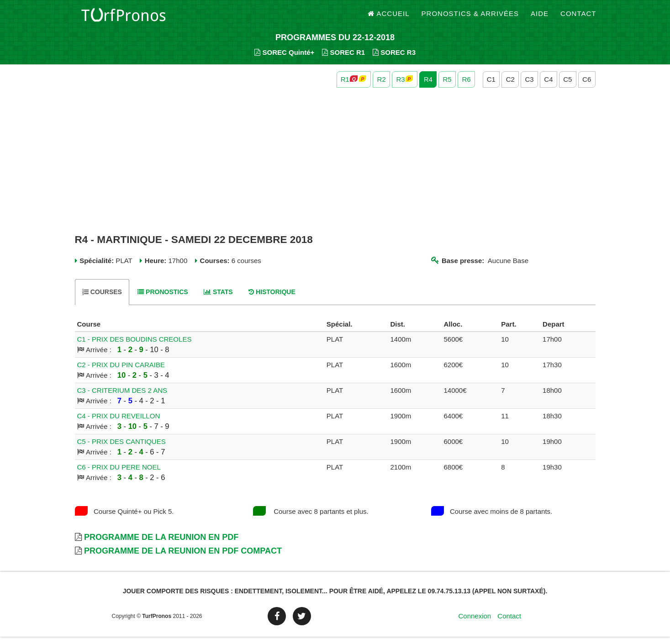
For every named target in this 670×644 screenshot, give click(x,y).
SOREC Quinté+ (284, 60)
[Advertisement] (335, 168)
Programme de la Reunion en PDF (161, 544)
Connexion (475, 623)
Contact (578, 18)
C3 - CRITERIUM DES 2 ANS (122, 398)
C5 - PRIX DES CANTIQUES (121, 449)
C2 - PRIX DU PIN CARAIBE (121, 372)
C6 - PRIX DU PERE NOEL (119, 474)
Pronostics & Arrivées (470, 18)
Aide (540, 18)
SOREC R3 (394, 60)
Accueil (389, 18)
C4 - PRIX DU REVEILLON (119, 423)
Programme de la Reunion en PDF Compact (183, 558)
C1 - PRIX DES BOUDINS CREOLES (135, 346)
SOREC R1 (343, 60)
